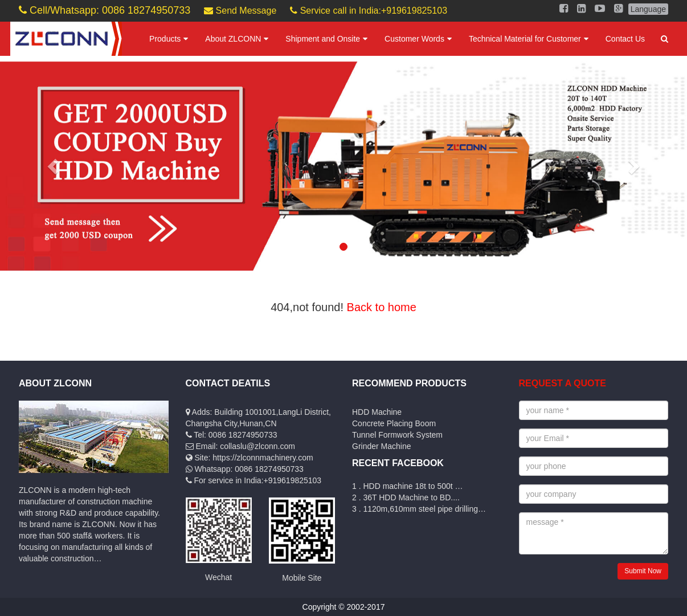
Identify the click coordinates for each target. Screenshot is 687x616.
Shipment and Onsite (323, 39)
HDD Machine (377, 412)
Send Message (240, 11)
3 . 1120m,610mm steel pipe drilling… (419, 509)
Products (165, 39)
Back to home (382, 307)
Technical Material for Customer (525, 39)
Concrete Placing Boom (394, 423)
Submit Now (643, 571)
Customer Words (414, 39)
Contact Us (625, 39)
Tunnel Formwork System (397, 435)
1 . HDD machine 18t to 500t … (408, 486)
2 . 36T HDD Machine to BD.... (406, 497)
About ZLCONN (233, 39)
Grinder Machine (382, 446)
